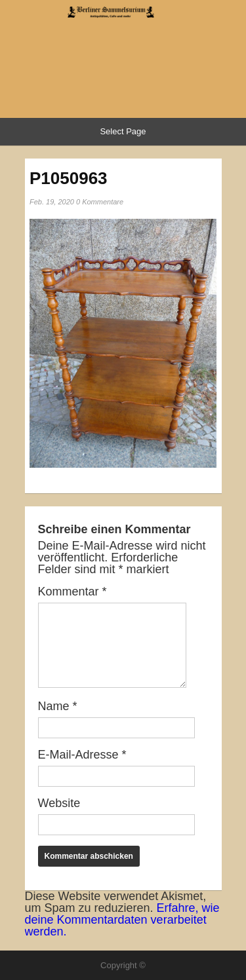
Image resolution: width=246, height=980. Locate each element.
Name (58, 706)
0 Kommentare (100, 202)
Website (59, 803)
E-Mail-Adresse (82, 755)
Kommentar (72, 592)
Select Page (123, 131)
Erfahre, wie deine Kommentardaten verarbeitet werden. (122, 920)
